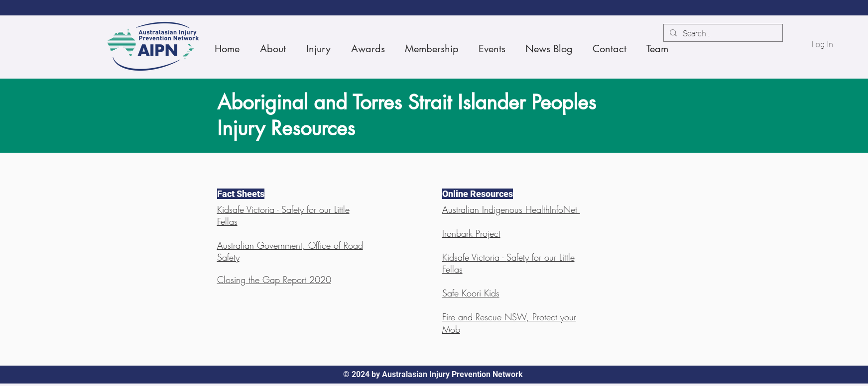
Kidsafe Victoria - (249, 209)
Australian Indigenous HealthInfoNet (511, 209)
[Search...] (722, 34)
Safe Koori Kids (471, 293)
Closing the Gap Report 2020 (274, 280)
